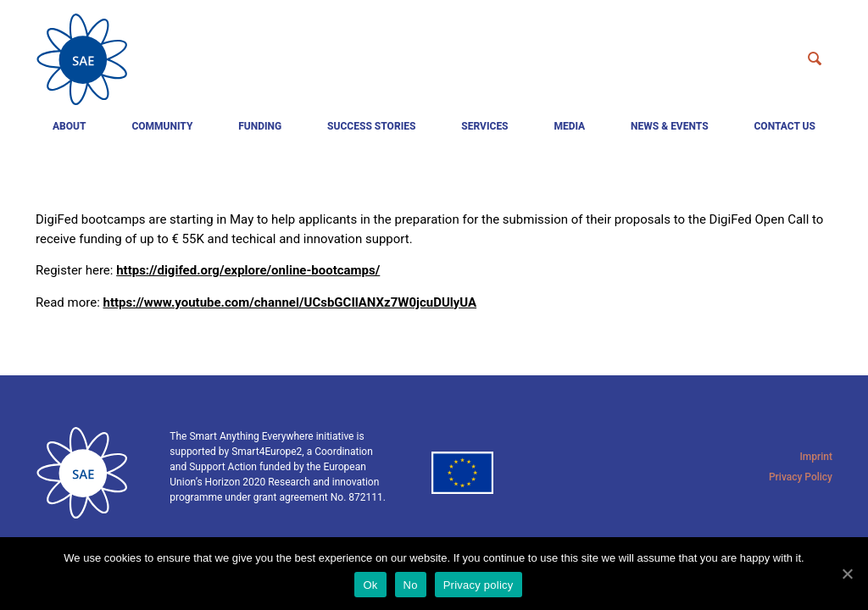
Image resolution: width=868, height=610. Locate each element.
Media (569, 126)
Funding (260, 126)
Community (162, 126)
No (411, 585)
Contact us (785, 126)
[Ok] (847, 574)
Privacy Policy (801, 477)
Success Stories (371, 126)
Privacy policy (479, 585)
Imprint (816, 457)
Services (484, 126)
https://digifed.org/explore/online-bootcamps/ (248, 270)
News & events (670, 126)
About (70, 126)
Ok (370, 585)
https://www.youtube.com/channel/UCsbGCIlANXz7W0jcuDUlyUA (290, 302)
